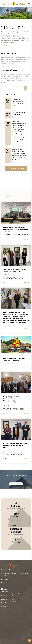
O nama (4, 606)
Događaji (4, 599)
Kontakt (4, 603)
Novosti (4, 596)
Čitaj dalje (26, 240)
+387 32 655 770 (9, 570)
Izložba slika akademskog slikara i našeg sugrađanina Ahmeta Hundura (15, 445)
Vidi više (4, 45)
